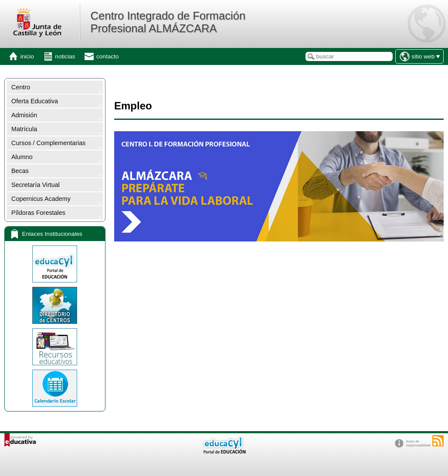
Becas (20, 171)
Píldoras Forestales (38, 213)
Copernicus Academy (41, 199)
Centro (21, 87)
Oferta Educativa (35, 101)
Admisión (24, 115)
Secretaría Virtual (36, 185)
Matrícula (24, 129)
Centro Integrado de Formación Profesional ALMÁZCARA (168, 22)
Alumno (22, 157)
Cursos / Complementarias (48, 143)
